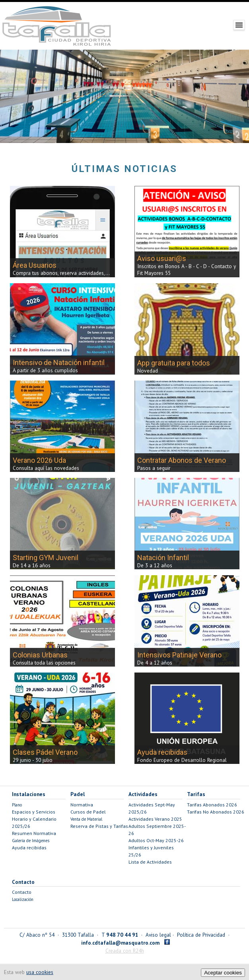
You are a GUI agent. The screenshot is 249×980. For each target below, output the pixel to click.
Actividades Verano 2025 (155, 819)
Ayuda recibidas (29, 848)
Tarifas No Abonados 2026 (216, 812)
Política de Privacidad (201, 935)
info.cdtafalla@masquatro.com (120, 943)
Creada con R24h (125, 951)
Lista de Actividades (150, 862)
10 (163, 137)
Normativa (82, 805)
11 (173, 137)
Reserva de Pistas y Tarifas (99, 826)
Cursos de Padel (88, 812)
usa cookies (40, 972)
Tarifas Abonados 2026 (212, 805)
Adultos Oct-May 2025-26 (156, 840)
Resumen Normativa (34, 833)
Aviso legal (158, 935)
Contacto (22, 892)
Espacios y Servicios (34, 812)
